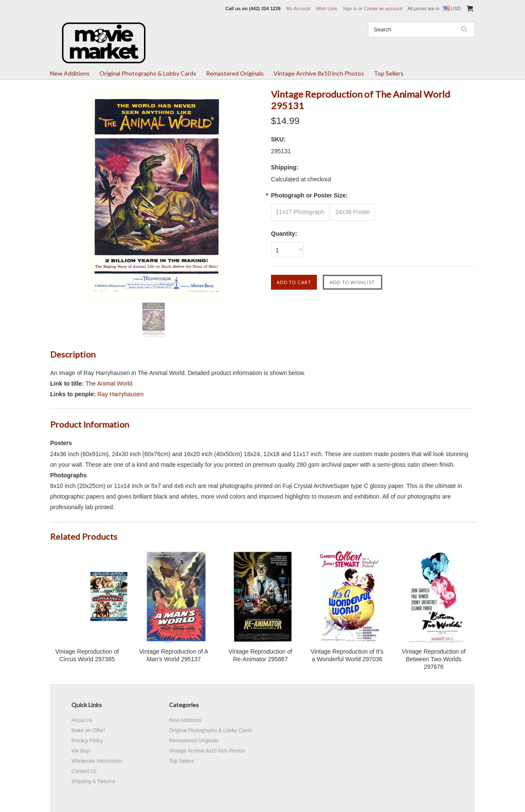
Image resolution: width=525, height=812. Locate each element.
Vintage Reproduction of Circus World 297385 (87, 655)
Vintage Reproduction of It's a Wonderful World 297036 (347, 655)
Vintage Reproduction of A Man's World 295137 (174, 655)
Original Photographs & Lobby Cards (148, 73)
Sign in (350, 8)
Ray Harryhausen (120, 394)
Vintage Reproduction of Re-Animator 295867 (260, 655)
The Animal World (109, 383)
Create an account (383, 8)
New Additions (70, 73)
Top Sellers (389, 73)
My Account (298, 8)
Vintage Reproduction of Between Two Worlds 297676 (434, 659)
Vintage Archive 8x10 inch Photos (319, 73)
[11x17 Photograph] (300, 212)
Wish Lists (327, 8)
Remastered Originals (235, 73)
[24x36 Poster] (353, 212)
